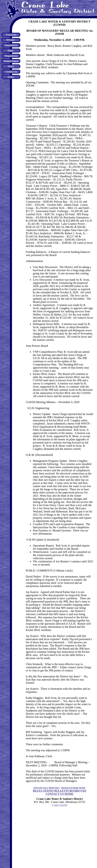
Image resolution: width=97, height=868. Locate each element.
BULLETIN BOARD (67, 791)
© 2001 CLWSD (60, 805)
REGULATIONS (43, 791)
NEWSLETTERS (70, 788)
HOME (69, 794)
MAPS (82, 788)
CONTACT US (55, 794)
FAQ (83, 791)
